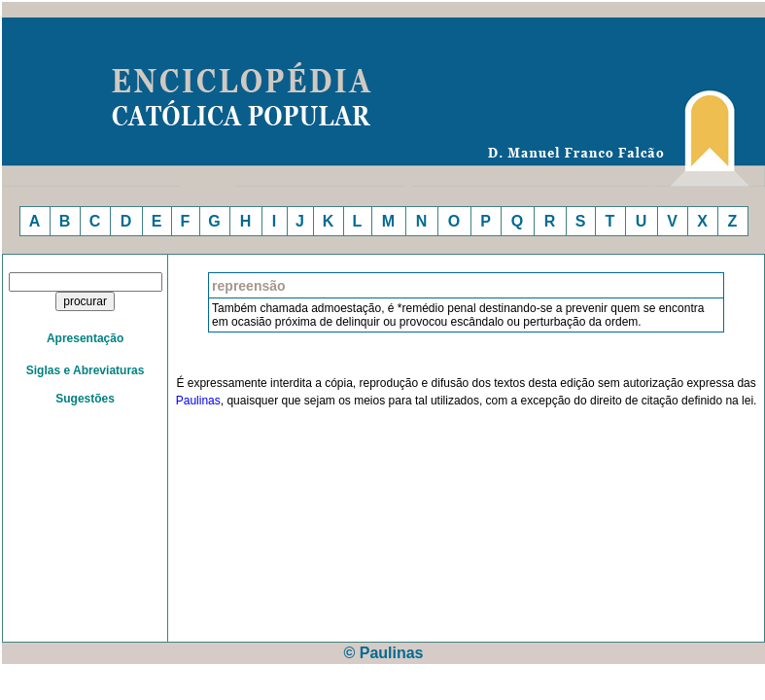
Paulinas (198, 401)
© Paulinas (383, 653)
